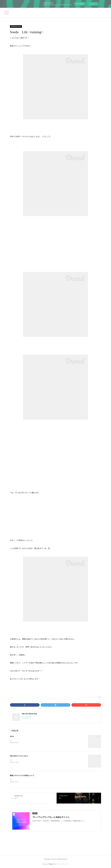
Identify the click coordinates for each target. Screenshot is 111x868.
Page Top (55, 850)
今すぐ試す (80, 4)
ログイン (93, 4)
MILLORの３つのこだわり (19, 756)
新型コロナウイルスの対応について (22, 775)
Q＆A (12, 736)
